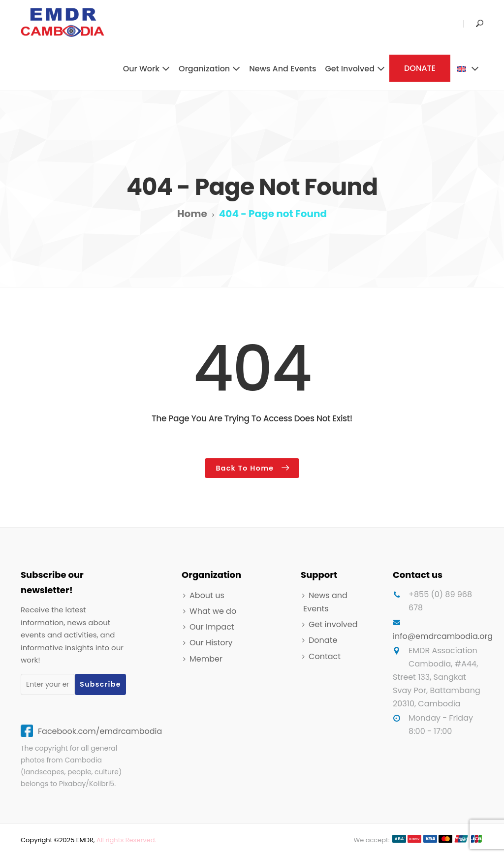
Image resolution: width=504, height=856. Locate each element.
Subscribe (100, 684)
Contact (325, 656)
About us (207, 595)
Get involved (350, 69)
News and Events (283, 69)
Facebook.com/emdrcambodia (100, 731)
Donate (323, 640)
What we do (213, 611)
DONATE (420, 68)
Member (206, 659)
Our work (141, 69)
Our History (211, 643)
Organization (204, 69)
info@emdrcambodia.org (443, 636)
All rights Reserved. (126, 840)
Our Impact (212, 627)
